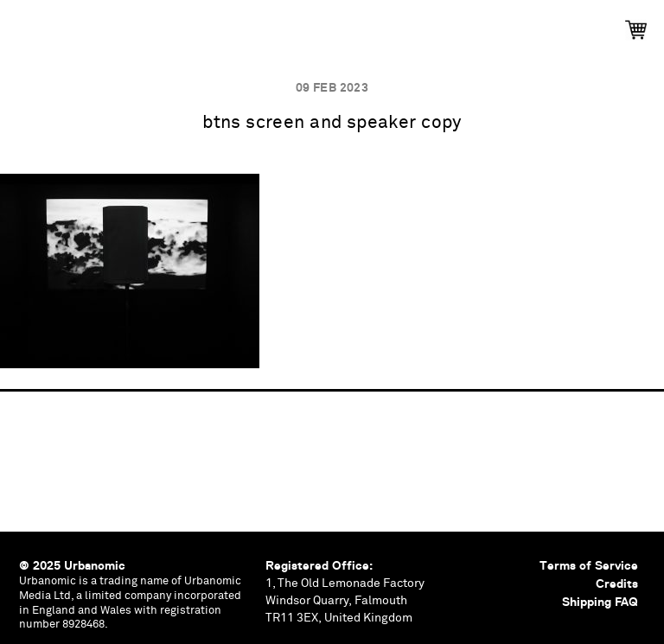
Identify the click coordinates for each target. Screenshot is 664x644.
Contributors (508, 24)
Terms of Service (589, 565)
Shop (608, 24)
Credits (617, 583)
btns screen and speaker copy (332, 123)
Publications (80, 24)
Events (184, 24)
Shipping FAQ (600, 602)
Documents (387, 24)
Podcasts (279, 24)
